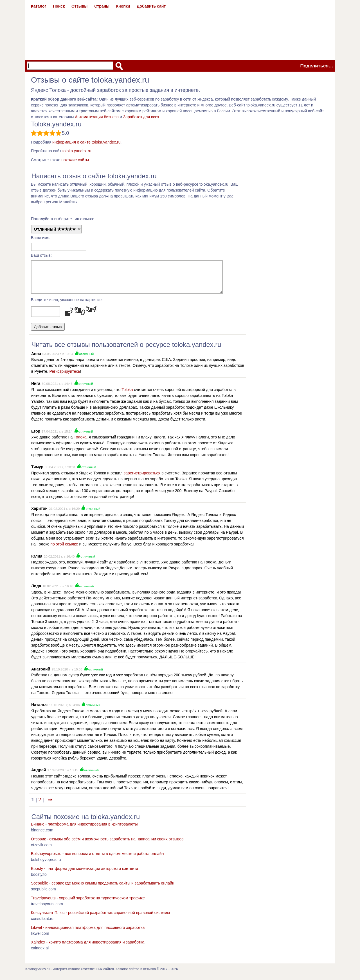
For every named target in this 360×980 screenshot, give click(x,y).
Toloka (127, 395)
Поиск (59, 6)
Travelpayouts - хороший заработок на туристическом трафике (88, 903)
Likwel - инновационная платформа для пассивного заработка (88, 933)
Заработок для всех (141, 117)
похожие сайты (75, 160)
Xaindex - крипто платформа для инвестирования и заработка (88, 947)
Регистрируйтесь (65, 376)
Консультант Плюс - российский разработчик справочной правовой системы (100, 918)
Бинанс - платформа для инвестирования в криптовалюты (84, 829)
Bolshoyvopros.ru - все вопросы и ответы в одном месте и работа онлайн (97, 859)
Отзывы (79, 6)
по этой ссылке (64, 549)
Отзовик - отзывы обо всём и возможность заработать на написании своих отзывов (107, 844)
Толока (80, 442)
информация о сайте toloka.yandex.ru (86, 142)
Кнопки (123, 6)
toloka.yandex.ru (77, 151)
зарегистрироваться (142, 478)
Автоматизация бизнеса (97, 117)
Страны (102, 6)
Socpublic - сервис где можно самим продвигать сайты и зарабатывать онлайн (103, 888)
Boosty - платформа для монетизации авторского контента (85, 874)
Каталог (39, 6)
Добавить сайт (151, 6)
